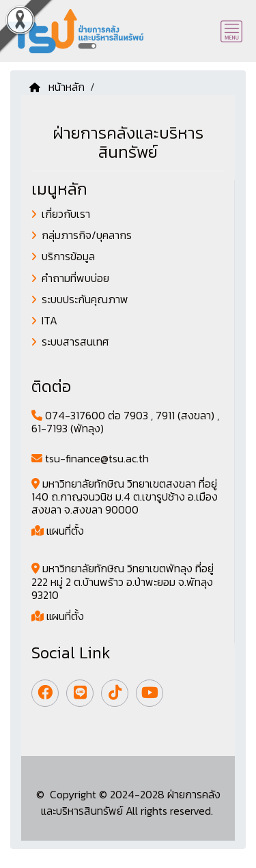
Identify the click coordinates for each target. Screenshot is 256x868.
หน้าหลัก (57, 87)
